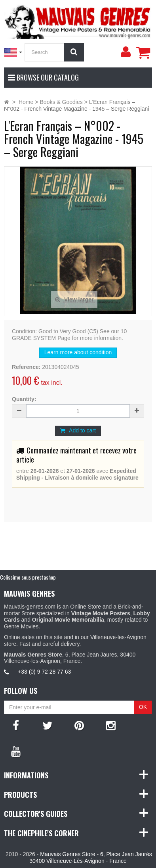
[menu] (126, 52)
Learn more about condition (78, 352)
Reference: (26, 367)
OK (143, 707)
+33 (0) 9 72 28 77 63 (44, 672)
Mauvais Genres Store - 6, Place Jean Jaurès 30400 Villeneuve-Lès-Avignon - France (90, 857)
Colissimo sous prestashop (28, 577)
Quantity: (24, 399)
